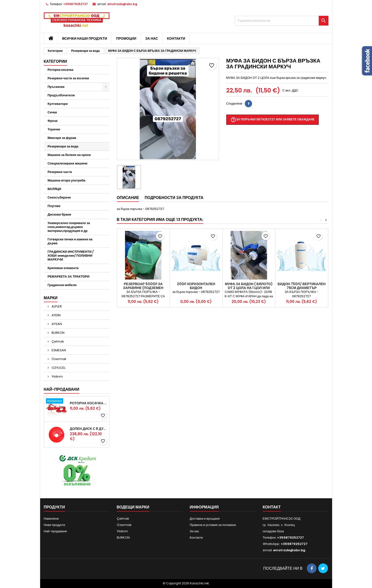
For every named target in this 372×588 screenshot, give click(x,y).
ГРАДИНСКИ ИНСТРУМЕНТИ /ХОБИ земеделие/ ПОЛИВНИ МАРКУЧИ (71, 256)
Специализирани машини (68, 163)
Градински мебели (62, 285)
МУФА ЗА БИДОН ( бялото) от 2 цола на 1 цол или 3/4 (249, 288)
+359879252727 (76, 4)
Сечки (52, 112)
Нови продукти (54, 525)
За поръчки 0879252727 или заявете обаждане (272, 120)
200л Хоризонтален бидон (196, 286)
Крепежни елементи (63, 268)
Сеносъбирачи (59, 197)
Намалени (51, 519)
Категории (55, 61)
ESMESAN (58, 350)
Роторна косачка (61, 70)
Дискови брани (59, 214)
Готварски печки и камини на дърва (70, 241)
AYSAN (56, 324)
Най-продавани (62, 389)
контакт (272, 507)
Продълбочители (61, 95)
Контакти (176, 38)
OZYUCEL (58, 368)
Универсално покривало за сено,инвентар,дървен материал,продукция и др (69, 227)
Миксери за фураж (62, 138)
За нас (152, 38)
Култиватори (58, 104)
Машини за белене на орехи (69, 155)
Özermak (59, 359)
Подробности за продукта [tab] (174, 198)
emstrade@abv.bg (122, 4)
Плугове (54, 206)
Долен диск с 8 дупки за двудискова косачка (89, 429)
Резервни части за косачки (68, 78)
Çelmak (57, 341)
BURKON (58, 333)
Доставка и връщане (205, 519)
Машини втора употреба (67, 180)
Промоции (126, 38)
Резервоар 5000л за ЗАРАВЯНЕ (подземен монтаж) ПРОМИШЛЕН (143, 288)
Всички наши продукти (85, 38)
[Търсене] (282, 21)
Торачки (54, 129)
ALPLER (56, 306)
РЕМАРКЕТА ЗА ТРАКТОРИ (69, 276)
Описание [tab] (128, 198)
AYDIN (56, 315)
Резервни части (60, 172)
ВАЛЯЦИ (54, 189)
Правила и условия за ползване (213, 525)
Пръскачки (56, 87)
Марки (51, 298)
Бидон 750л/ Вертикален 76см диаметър (302, 286)
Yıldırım (57, 376)
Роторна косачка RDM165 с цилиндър (89, 403)
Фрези (53, 121)
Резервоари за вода (63, 146)
